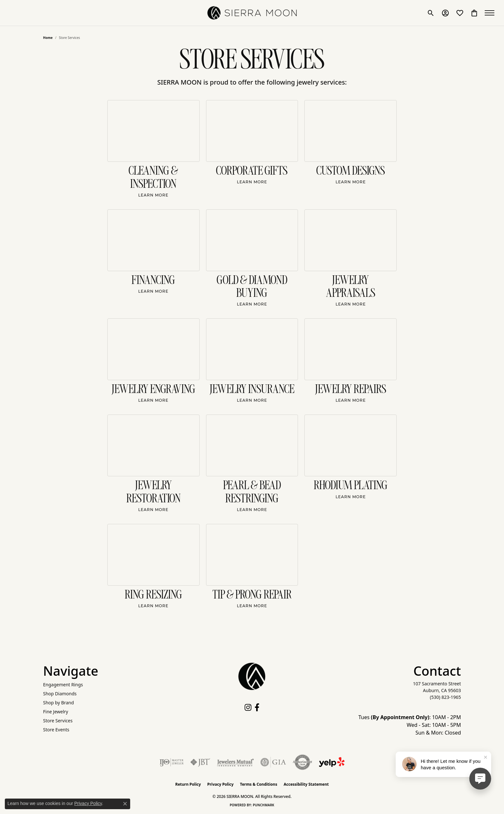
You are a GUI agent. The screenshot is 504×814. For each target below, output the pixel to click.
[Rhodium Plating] (351, 445)
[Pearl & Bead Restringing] (252, 445)
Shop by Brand (59, 703)
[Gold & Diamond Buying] (252, 240)
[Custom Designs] (351, 131)
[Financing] (153, 240)
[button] (431, 13)
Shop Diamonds (60, 694)
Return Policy (188, 784)
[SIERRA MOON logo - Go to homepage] (252, 13)
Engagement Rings (63, 685)
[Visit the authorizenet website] (302, 762)
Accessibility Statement (306, 784)
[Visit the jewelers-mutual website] (235, 762)
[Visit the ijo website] (171, 762)
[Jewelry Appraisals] (351, 240)
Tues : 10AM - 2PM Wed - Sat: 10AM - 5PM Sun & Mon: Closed (410, 725)
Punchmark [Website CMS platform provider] (264, 805)
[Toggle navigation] (491, 13)
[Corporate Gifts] (252, 131)
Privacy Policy (221, 784)
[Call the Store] (445, 697)
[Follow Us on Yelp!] (332, 762)
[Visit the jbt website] (200, 762)
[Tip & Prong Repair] (252, 555)
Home (48, 38)
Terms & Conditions (259, 784)
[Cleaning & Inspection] (153, 131)
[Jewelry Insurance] (252, 349)
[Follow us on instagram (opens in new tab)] (248, 708)
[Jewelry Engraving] (153, 349)
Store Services (58, 721)
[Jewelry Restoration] (153, 445)
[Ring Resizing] (153, 555)
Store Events (56, 730)
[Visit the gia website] (273, 762)
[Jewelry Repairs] (351, 349)
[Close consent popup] (125, 804)
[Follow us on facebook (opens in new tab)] (257, 708)
